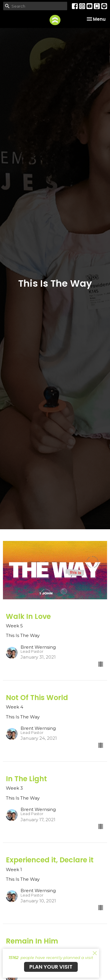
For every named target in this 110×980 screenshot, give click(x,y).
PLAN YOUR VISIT (51, 967)
